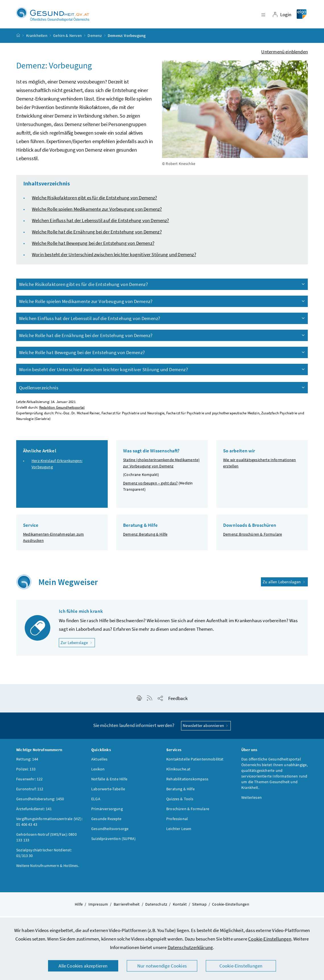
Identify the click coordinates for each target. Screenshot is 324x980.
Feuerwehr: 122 (29, 782)
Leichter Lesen (179, 831)
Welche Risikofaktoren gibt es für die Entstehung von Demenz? (94, 200)
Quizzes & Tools (180, 801)
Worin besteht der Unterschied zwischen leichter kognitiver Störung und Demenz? (114, 257)
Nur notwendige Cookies (162, 966)
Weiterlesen (252, 800)
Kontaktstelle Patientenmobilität (195, 762)
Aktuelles (99, 762)
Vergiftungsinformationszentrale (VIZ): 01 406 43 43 (49, 824)
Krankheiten (37, 38)
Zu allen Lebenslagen (284, 584)
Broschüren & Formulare (188, 811)
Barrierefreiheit (127, 907)
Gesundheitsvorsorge (110, 831)
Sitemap (199, 907)
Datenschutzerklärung (190, 947)
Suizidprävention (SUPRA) (113, 841)
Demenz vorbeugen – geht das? (150, 486)
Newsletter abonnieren (206, 728)
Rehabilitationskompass (187, 782)
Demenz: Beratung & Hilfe (145, 537)
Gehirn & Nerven (67, 38)
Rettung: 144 (27, 762)
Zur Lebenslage (78, 645)
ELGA (96, 801)
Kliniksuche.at (178, 772)
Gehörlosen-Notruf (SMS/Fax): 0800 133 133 (46, 840)
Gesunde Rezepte (106, 821)
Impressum (98, 907)
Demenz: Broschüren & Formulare (253, 537)
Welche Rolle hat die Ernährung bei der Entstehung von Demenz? (97, 234)
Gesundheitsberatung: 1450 (40, 801)
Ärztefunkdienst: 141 (34, 811)
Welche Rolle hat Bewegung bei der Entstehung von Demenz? (93, 246)
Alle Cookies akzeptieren (83, 966)
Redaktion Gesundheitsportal (62, 410)
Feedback (178, 701)
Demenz (95, 38)
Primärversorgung (107, 811)
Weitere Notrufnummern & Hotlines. (48, 868)
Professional (177, 821)
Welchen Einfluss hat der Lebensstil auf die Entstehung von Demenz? (100, 223)
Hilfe (79, 907)
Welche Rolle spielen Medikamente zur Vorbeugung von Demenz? (97, 212)
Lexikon (98, 772)
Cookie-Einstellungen (270, 939)
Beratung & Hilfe (180, 791)
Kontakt (180, 907)
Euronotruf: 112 (30, 791)
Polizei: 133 (26, 772)
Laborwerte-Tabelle (108, 791)
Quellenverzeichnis (162, 390)
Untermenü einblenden (284, 54)
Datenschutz (156, 907)
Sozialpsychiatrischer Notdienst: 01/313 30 (44, 855)
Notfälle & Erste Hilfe (109, 782)
